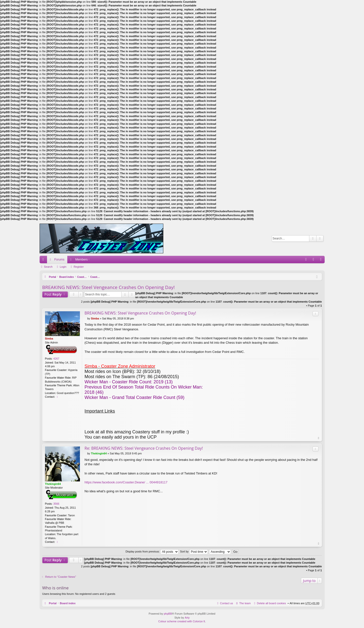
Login (63, 267)
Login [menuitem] (314, 261)
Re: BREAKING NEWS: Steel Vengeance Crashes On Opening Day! (144, 448)
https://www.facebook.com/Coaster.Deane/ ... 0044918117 (126, 482)
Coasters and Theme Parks (96, 277)
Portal (53, 277)
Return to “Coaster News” (61, 577)
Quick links (44, 261)
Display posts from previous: (152, 551)
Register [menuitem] (322, 261)
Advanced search (320, 238)
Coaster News (126, 277)
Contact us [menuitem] (227, 603)
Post (53, 294)
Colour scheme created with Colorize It (182, 622)
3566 (56, 504)
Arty (187, 618)
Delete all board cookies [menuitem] (271, 603)
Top (319, 438)
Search (313, 238)
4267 (56, 359)
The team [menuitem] (245, 603)
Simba (49, 339)
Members (81, 260)
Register (79, 267)
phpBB (168, 614)
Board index (68, 277)
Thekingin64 (53, 484)
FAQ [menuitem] (307, 261)
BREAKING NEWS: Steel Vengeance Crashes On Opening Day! (109, 287)
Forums (60, 260)
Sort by (194, 551)
